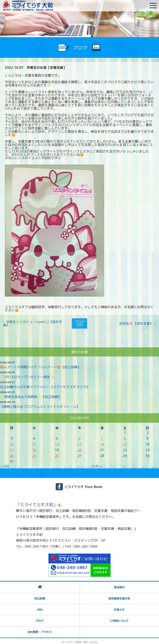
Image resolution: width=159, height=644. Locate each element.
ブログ (40, 619)
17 (12, 448)
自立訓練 (40, 597)
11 (34, 443)
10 (12, 443)
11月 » (96, 465)
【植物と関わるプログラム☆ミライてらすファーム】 (40, 405)
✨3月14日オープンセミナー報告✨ (27, 375)
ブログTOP (79, 323)
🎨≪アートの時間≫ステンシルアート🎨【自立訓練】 (40, 365)
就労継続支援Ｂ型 (119, 597)
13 (79, 443)
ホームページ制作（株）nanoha (80, 640)
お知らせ (119, 608)
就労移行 (119, 586)
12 (57, 443)
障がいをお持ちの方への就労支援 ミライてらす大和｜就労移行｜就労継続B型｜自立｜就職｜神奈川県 (28, 6)
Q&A (40, 608)
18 (34, 448)
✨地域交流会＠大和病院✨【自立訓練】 (31, 395)
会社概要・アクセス (40, 630)
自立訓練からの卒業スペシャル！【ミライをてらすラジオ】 (45, 385)
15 (125, 443)
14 (102, 443)
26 (57, 454)
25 (34, 454)
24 (12, 454)
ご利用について (119, 619)
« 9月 (5, 465)
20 (79, 448)
